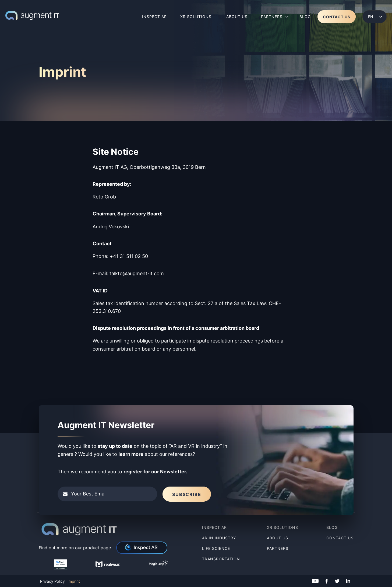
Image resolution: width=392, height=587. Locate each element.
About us (278, 538)
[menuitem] (375, 17)
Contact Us (340, 538)
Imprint (74, 581)
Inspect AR (214, 527)
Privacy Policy (52, 581)
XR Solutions (283, 527)
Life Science (216, 548)
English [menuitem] (370, 17)
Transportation (221, 559)
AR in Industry (219, 538)
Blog (332, 527)
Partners (278, 548)
